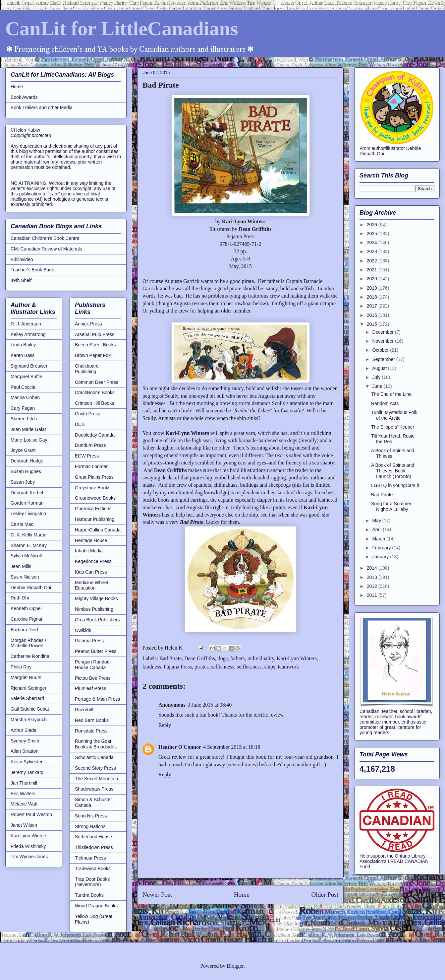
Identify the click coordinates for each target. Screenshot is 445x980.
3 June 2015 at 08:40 (210, 705)
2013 (373, 577)
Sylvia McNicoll (26, 556)
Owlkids (83, 630)
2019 (373, 288)
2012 (373, 586)
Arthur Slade (24, 730)
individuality (261, 658)
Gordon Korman (27, 503)
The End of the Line (391, 394)
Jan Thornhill (24, 783)
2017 (373, 306)
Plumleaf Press (90, 688)
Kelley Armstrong (28, 334)
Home (242, 895)
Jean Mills (21, 566)
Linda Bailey (23, 345)
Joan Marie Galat (28, 429)
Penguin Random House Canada (93, 665)
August (380, 368)
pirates (202, 667)
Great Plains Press (94, 477)
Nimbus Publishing (94, 609)
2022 (373, 261)
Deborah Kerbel (27, 493)
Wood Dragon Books (96, 906)
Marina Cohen (25, 397)
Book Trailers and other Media (42, 107)
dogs (223, 658)
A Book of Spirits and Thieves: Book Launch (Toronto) (393, 471)
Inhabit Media (89, 551)
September (384, 359)
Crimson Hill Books (94, 403)
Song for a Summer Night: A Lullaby (391, 506)
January (381, 557)
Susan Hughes (26, 471)
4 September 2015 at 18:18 (232, 747)
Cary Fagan (23, 408)
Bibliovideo (22, 259)
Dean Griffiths (200, 658)
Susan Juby (23, 482)
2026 (373, 225)
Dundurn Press (90, 445)
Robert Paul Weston (31, 814)
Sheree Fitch (24, 419)
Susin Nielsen (25, 577)
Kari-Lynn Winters (297, 658)
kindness (152, 667)
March (379, 539)
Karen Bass (23, 355)
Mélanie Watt (24, 804)
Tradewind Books (93, 869)
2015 (373, 324)
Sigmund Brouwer (29, 366)
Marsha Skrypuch (29, 720)
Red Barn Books (92, 720)
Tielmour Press (90, 858)
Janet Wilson (24, 825)
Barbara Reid (24, 630)
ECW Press (87, 456)
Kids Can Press (91, 572)
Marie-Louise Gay (29, 440)
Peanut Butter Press (96, 651)
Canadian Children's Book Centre (45, 238)
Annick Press (88, 324)
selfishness (223, 667)
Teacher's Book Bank (32, 270)
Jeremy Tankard (27, 772)
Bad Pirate (170, 658)
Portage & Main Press (97, 699)
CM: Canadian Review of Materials (46, 249)
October (381, 350)
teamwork (288, 667)
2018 (373, 297)
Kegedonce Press (93, 561)
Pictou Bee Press (93, 678)
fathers (238, 658)
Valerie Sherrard (27, 698)
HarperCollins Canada (98, 530)
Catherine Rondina (30, 656)
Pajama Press (178, 667)
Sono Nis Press (91, 816)
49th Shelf (21, 280)
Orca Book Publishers (97, 620)
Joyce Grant (23, 450)
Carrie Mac (22, 524)
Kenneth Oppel (26, 608)
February (382, 548)
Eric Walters (23, 794)
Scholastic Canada (94, 757)
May (377, 521)
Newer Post (157, 895)
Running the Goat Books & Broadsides (96, 744)
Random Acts (385, 403)
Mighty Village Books (96, 598)
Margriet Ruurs (26, 677)
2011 (373, 595)
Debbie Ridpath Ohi (31, 588)
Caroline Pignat (27, 619)
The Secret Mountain (96, 779)
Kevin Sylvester (27, 762)
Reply (165, 725)
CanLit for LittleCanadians (122, 29)
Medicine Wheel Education (91, 585)
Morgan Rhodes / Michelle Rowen (28, 643)
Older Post (325, 895)
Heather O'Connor (180, 747)
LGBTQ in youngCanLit (395, 485)
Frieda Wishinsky (28, 846)
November (383, 341)
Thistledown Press (94, 847)
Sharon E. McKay (29, 545)
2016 (373, 315)
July (377, 377)
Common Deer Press (97, 382)
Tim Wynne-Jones (29, 857)
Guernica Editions (93, 509)
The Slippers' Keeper (393, 427)
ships (270, 667)
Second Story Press (95, 768)
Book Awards (24, 97)
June (378, 386)
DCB (80, 424)
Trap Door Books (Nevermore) (92, 882)
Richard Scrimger (28, 688)
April (377, 529)
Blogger (235, 966)
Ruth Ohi (20, 598)
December (383, 332)
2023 (373, 251)
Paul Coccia (23, 387)
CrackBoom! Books (95, 392)
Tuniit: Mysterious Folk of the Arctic (394, 415)
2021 (373, 270)
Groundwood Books (95, 498)
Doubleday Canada (95, 435)
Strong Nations (90, 826)
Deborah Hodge (27, 461)
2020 (373, 279)
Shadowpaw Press (94, 789)
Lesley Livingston (28, 514)
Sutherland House (93, 837)
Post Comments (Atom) (255, 920)
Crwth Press (87, 414)
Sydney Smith (25, 741)
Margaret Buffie (26, 377)
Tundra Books (89, 895)
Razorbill (84, 710)
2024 (373, 243)
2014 (373, 568)
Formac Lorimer (91, 466)
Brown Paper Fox (93, 355)
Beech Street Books (95, 345)
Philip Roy (21, 667)
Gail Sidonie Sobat (30, 709)
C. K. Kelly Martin (28, 535)
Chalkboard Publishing (87, 369)
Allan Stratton (25, 751)
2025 (373, 234)
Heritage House (91, 540)
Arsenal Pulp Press (95, 334)
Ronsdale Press (91, 731)
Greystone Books (93, 488)
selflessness (249, 667)
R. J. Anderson (26, 324)
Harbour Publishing (95, 519)
